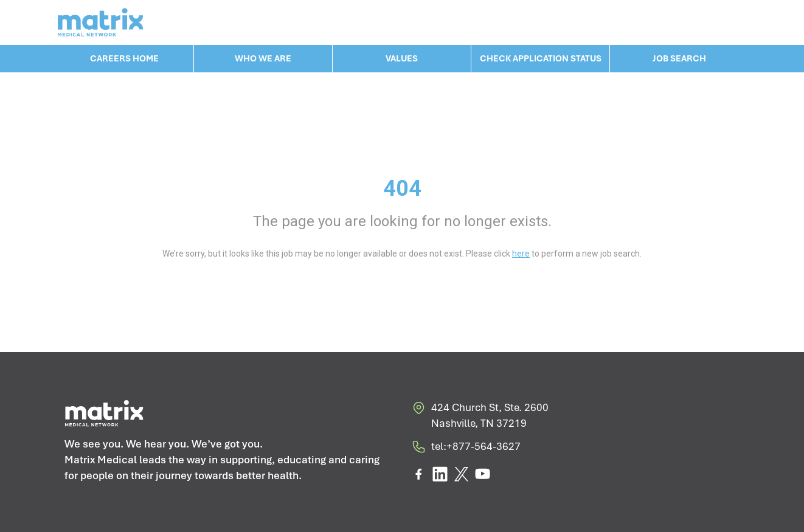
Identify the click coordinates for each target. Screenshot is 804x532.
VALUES (402, 58)
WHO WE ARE (263, 58)
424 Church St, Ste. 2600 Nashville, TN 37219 (480, 416)
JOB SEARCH (679, 58)
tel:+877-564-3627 (466, 449)
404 (402, 188)
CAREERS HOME (124, 58)
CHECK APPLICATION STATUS (541, 58)
